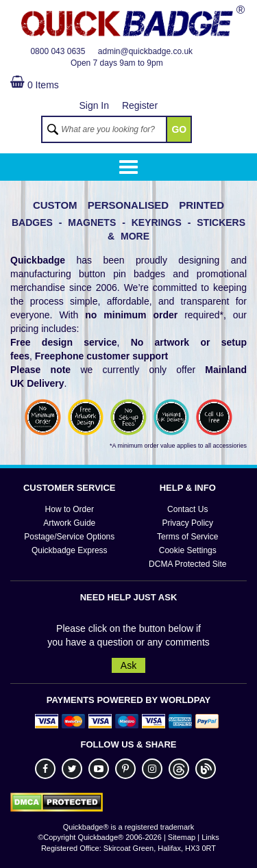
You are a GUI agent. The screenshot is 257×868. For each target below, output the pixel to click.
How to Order (70, 509)
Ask (128, 665)
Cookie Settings (188, 550)
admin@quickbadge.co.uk (145, 51)
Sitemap (182, 837)
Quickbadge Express (70, 550)
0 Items (35, 85)
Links (210, 837)
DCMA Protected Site (187, 564)
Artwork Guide (69, 523)
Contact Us (187, 509)
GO (179, 129)
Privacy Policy (187, 523)
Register (140, 105)
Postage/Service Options (69, 537)
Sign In (94, 105)
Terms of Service (187, 537)
